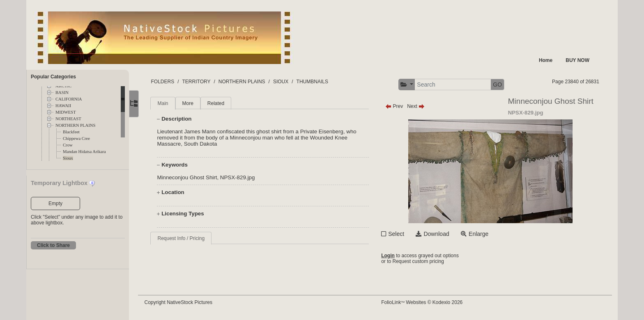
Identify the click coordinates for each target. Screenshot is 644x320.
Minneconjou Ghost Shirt (192, 177)
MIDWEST (66, 112)
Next (418, 106)
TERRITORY (201, 82)
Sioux (68, 158)
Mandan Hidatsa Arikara (84, 152)
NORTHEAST (68, 119)
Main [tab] (168, 103)
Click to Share (53, 245)
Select (399, 234)
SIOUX (286, 82)
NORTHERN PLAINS (75, 125)
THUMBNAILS (317, 82)
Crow (68, 145)
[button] (409, 85)
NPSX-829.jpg (242, 177)
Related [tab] (221, 103)
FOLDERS (168, 82)
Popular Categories (53, 77)
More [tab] (193, 103)
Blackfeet (71, 132)
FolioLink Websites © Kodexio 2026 (424, 302)
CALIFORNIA (69, 99)
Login (390, 256)
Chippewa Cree (76, 138)
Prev (397, 106)
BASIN (62, 93)
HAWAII (63, 106)
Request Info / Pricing (186, 238)
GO (500, 85)
